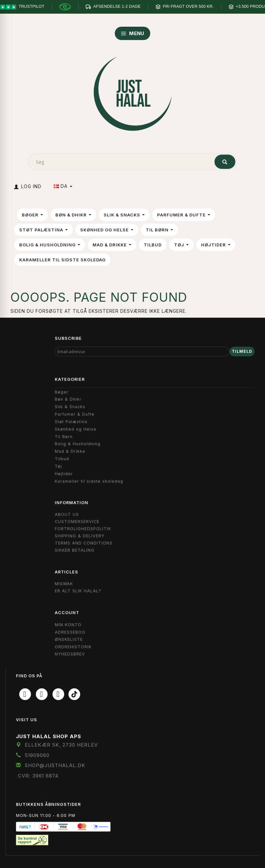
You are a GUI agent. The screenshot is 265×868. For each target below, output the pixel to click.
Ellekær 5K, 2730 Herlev (61, 745)
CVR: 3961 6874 (38, 776)
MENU (132, 33)
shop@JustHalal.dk (55, 765)
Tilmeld (242, 351)
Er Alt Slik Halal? (78, 591)
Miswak (64, 584)
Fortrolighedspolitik (83, 529)
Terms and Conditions (84, 543)
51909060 (37, 755)
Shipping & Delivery (80, 536)
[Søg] (225, 162)
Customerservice (77, 522)
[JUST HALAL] (133, 92)
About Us (67, 514)
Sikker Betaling (75, 550)
